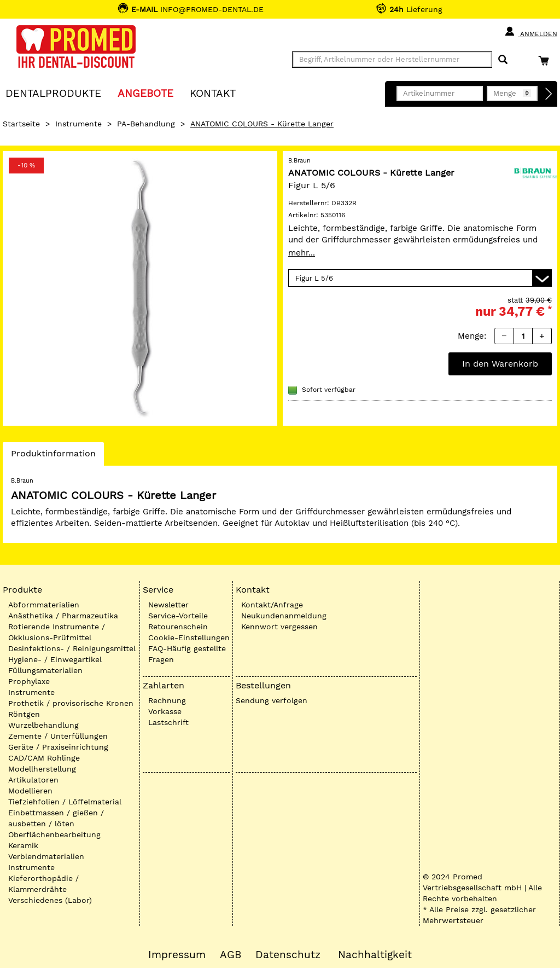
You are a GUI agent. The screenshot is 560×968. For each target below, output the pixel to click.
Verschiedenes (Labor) (50, 900)
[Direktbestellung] (549, 94)
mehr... (302, 253)
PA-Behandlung (146, 124)
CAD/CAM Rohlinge (44, 758)
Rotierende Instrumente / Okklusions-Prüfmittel (57, 632)
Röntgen (24, 714)
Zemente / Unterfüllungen (58, 736)
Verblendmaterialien (46, 856)
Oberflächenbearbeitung (54, 834)
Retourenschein (178, 627)
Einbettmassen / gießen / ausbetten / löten (56, 818)
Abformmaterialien (44, 605)
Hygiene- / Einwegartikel (55, 659)
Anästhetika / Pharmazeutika (63, 616)
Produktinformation (53, 456)
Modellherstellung (42, 769)
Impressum (177, 955)
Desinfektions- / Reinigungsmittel (72, 648)
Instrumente (78, 124)
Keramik (23, 845)
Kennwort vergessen (279, 627)
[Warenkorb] (546, 60)
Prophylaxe (29, 681)
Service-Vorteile (178, 616)
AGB (231, 955)
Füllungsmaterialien (45, 670)
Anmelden (531, 32)
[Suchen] (503, 60)
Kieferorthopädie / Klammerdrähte (43, 884)
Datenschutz (288, 955)
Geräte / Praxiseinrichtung (58, 747)
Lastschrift (168, 722)
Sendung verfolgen (272, 700)
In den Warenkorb (500, 364)
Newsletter (168, 605)
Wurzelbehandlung (43, 725)
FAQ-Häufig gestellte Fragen (187, 654)
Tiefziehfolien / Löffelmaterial (65, 802)
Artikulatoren (33, 780)
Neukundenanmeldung (284, 616)
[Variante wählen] (420, 278)
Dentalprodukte (53, 93)
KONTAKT (213, 93)
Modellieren (30, 791)
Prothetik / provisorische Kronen (71, 703)
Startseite (21, 124)
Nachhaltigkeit (375, 955)
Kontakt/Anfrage (272, 605)
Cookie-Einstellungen (189, 637)
